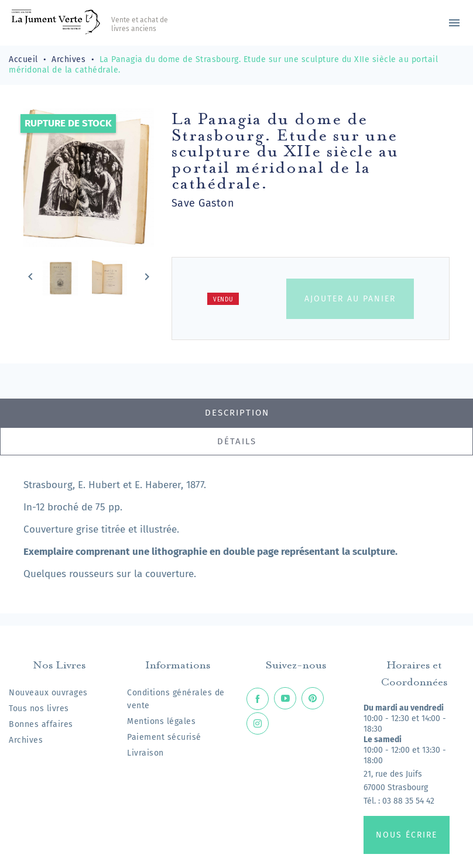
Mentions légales (161, 721)
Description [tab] (237, 413)
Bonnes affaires (41, 724)
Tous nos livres (39, 709)
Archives (26, 740)
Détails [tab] (237, 441)
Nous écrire (407, 835)
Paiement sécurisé (164, 737)
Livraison (145, 753)
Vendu (223, 300)
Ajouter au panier (350, 299)
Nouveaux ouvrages (48, 693)
